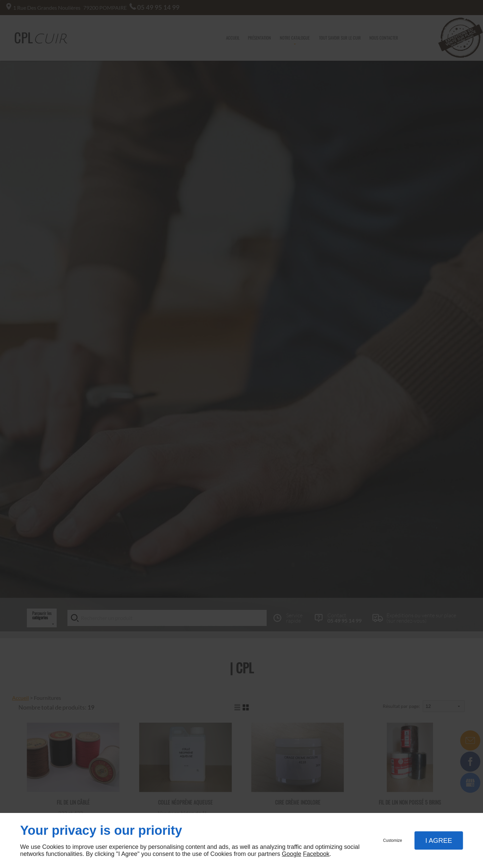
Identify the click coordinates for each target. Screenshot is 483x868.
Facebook (316, 854)
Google (291, 854)
